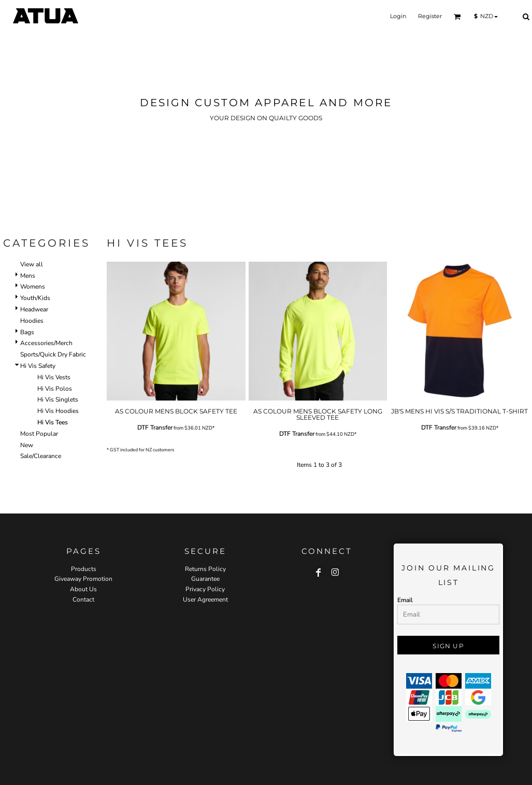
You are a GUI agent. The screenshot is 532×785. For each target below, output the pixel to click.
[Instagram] (335, 573)
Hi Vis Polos (55, 389)
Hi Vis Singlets (58, 399)
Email (405, 600)
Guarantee (205, 579)
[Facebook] (319, 573)
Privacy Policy (205, 589)
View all (32, 264)
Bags (27, 332)
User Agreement (205, 600)
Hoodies (32, 321)
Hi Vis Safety (38, 366)
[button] (457, 17)
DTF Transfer (155, 427)
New (27, 445)
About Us (83, 589)
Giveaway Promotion (83, 579)
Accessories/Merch (46, 343)
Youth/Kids (35, 298)
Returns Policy (205, 569)
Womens (33, 287)
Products (84, 569)
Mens (28, 276)
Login (398, 16)
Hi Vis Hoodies (58, 411)
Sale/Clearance (41, 456)
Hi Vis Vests (54, 377)
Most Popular (39, 434)
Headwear (34, 309)
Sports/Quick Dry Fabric (53, 354)
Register (430, 16)
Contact (83, 600)
